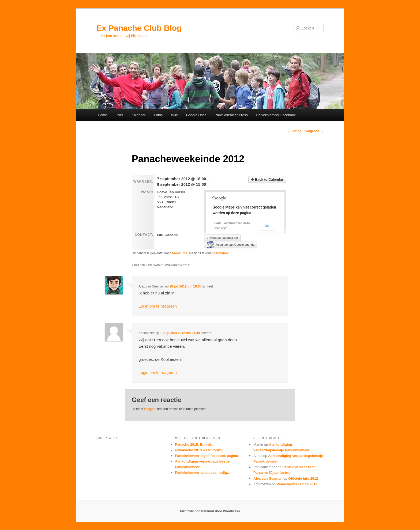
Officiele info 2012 (303, 478)
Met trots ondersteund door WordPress (210, 511)
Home (102, 115)
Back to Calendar (267, 179)
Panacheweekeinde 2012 (297, 484)
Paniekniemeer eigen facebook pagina (207, 456)
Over (119, 115)
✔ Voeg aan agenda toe (222, 238)
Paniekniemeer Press (231, 115)
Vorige (294, 131)
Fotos (158, 115)
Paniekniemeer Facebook (276, 115)
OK (267, 226)
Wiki (175, 115)
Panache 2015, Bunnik (193, 444)
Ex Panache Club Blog (139, 28)
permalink (221, 253)
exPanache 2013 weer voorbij (199, 450)
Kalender (138, 115)
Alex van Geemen (268, 478)
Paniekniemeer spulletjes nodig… (203, 473)
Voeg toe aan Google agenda (230, 245)
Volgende (314, 131)
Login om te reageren (158, 306)
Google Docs (196, 115)
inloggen (150, 409)
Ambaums (179, 253)
